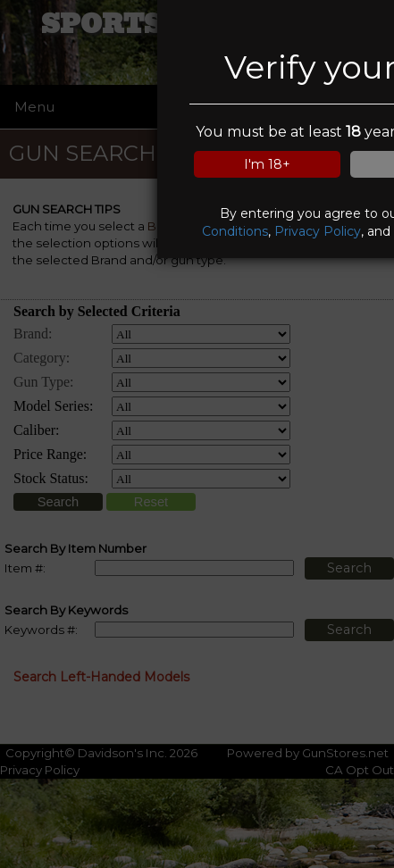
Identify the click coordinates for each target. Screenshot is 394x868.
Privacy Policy (318, 231)
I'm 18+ (267, 164)
